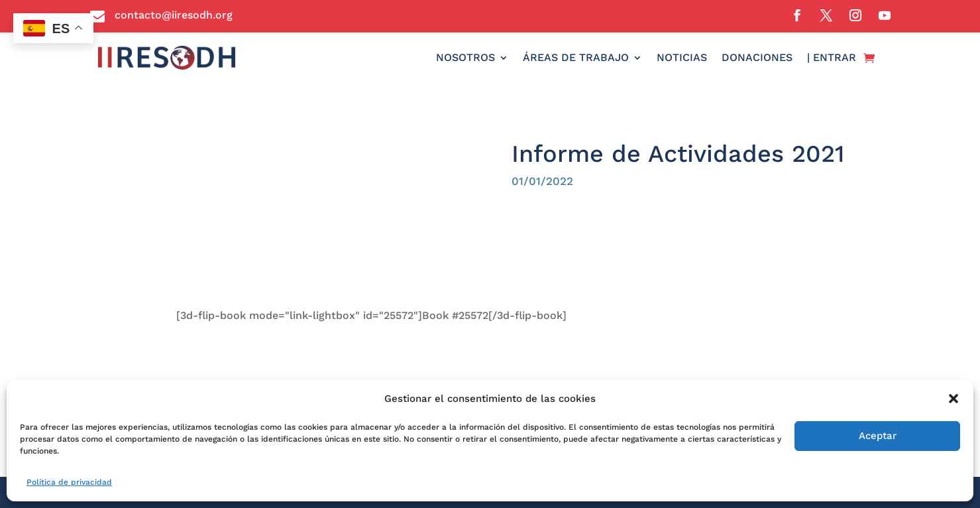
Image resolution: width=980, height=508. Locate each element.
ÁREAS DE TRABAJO (576, 57)
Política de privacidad (69, 482)
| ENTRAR (832, 57)
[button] (953, 399)
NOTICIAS (682, 57)
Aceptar (878, 436)
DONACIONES (757, 57)
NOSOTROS (465, 57)
